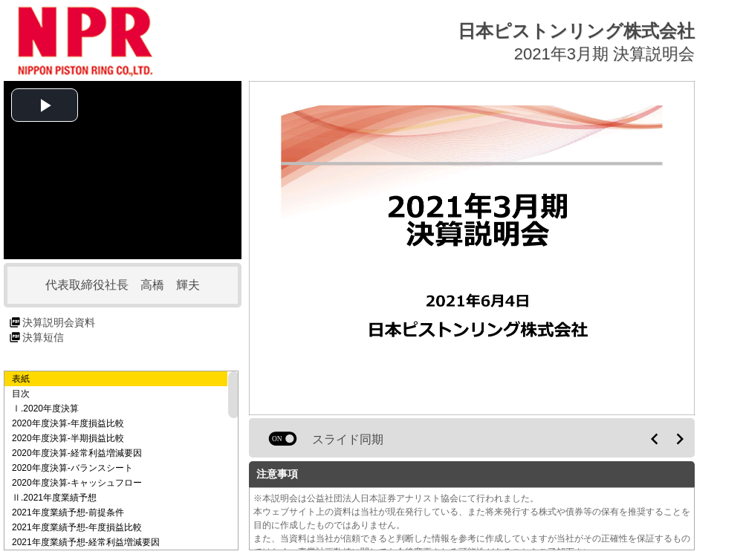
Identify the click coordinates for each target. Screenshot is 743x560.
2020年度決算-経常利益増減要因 (77, 453)
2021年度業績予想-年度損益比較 (77, 527)
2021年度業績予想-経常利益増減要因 (86, 542)
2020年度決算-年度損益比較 (68, 423)
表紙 (21, 379)
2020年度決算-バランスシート (72, 468)
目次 (21, 394)
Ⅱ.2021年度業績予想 (54, 498)
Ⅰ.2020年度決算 (45, 408)
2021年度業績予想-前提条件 (68, 512)
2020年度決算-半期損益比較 (68, 438)
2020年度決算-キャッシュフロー (77, 483)
